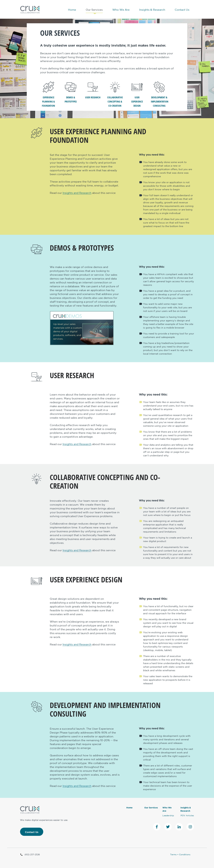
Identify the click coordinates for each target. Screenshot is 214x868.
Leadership (168, 816)
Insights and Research (77, 193)
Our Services (94, 10)
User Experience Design (137, 94)
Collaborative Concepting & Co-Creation (115, 94)
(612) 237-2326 (30, 855)
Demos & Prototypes (71, 92)
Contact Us (182, 10)
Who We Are (121, 10)
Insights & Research (152, 10)
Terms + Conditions (180, 855)
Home (72, 10)
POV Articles (187, 816)
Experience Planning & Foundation (48, 94)
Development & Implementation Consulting (159, 94)
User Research (93, 90)
